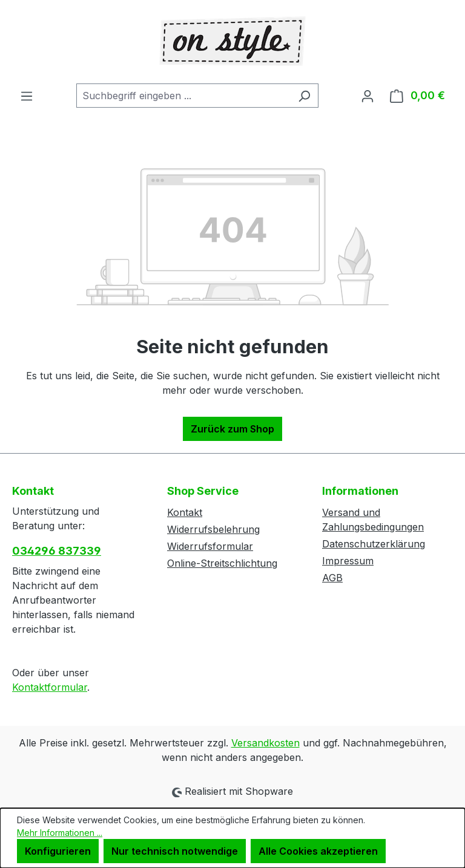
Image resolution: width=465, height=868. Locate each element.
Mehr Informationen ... (60, 833)
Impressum (348, 561)
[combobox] (183, 96)
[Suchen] (304, 96)
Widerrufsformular (210, 546)
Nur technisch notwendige (175, 851)
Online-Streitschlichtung (222, 563)
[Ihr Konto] (368, 96)
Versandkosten (265, 743)
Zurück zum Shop (232, 429)
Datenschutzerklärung (374, 544)
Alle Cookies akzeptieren (318, 851)
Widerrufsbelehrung (213, 529)
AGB (332, 578)
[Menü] (27, 96)
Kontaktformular (50, 687)
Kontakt (185, 512)
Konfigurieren (58, 851)
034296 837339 (57, 551)
